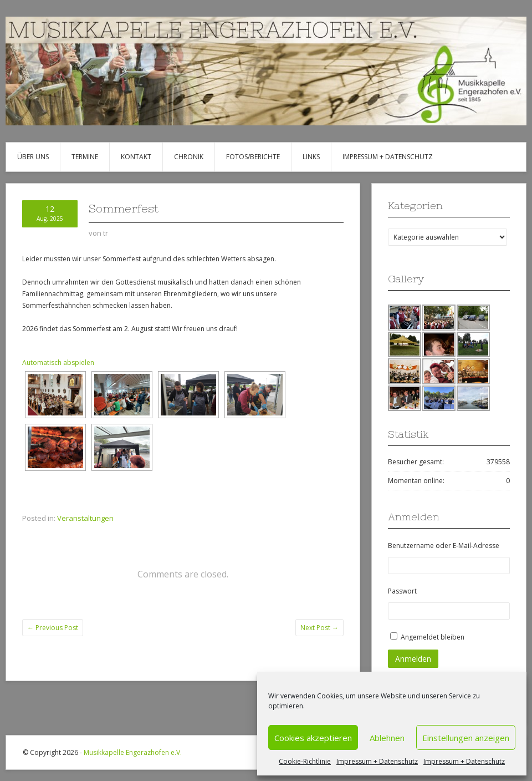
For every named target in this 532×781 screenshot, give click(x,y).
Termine (85, 157)
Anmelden (413, 659)
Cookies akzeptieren (313, 738)
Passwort (402, 591)
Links (311, 157)
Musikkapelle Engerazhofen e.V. (133, 752)
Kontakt (136, 157)
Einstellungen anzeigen (466, 738)
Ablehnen (387, 738)
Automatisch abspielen (58, 362)
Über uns (33, 157)
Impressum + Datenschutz (377, 761)
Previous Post (53, 628)
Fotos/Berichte (253, 157)
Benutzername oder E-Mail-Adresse (444, 546)
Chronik (189, 157)
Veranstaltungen (85, 518)
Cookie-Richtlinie (305, 761)
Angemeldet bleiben (433, 637)
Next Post (319, 628)
